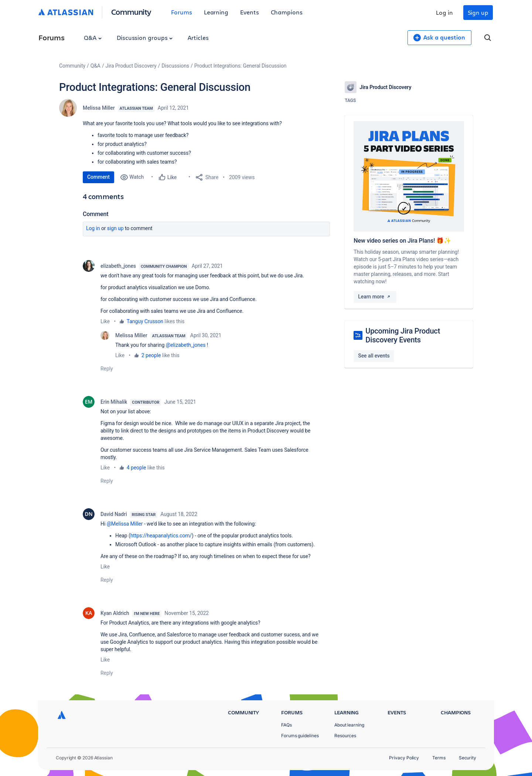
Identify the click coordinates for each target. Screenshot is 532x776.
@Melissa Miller (125, 524)
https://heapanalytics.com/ (161, 536)
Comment (98, 177)
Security (468, 758)
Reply (107, 369)
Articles (198, 37)
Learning (216, 12)
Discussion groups (145, 37)
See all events (374, 356)
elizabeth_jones (118, 266)
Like (105, 321)
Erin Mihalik (114, 402)
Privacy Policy (404, 758)
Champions (287, 12)
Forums (182, 12)
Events (250, 12)
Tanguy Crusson (145, 321)
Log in (444, 12)
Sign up (478, 12)
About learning (349, 725)
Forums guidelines (300, 736)
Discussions (175, 66)
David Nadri (114, 514)
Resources (345, 736)
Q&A (93, 37)
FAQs (287, 725)
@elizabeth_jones (186, 345)
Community (131, 12)
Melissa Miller (99, 108)
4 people (137, 468)
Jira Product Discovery (131, 66)
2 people (151, 355)
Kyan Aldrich (115, 613)
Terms (439, 758)
